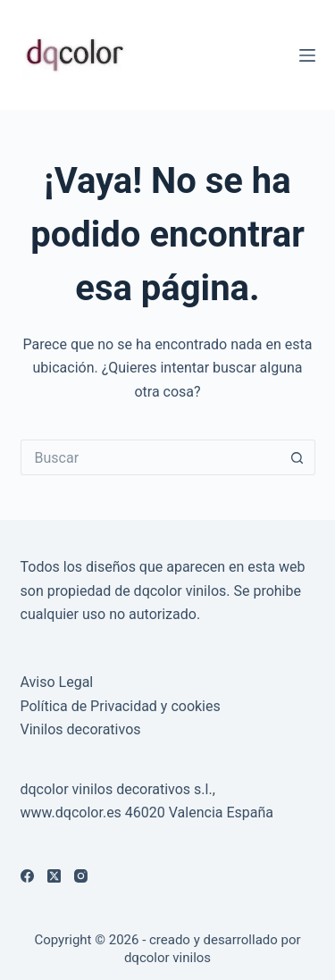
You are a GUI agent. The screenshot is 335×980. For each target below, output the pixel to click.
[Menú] (307, 55)
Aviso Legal (57, 682)
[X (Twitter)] (54, 876)
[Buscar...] (150, 457)
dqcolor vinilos (167, 958)
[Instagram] (81, 876)
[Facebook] (27, 876)
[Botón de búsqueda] (297, 457)
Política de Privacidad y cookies (121, 706)
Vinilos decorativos (81, 729)
